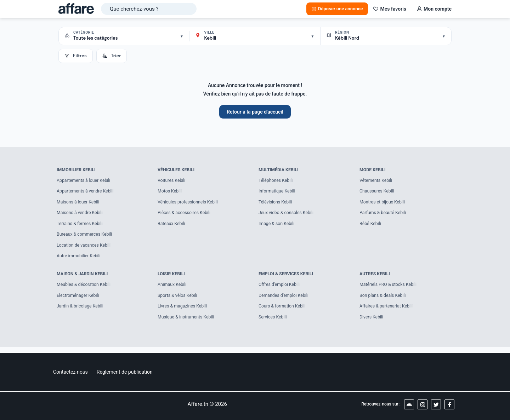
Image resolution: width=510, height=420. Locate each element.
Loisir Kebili (172, 277)
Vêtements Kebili (377, 181)
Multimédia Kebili (280, 170)
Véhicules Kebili (177, 170)
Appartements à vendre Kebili (87, 192)
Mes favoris (390, 9)
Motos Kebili (170, 192)
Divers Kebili (372, 322)
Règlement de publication (125, 372)
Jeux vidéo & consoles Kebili (288, 215)
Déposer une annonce (337, 9)
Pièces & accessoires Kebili (186, 215)
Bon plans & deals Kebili (384, 300)
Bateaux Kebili (172, 226)
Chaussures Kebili (378, 192)
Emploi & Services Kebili (287, 277)
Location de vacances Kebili (85, 248)
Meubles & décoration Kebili (85, 289)
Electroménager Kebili (79, 300)
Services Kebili (273, 322)
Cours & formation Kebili (283, 311)
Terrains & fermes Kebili (81, 226)
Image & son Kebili (277, 226)
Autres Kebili (376, 277)
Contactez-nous (70, 372)
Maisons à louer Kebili (79, 203)
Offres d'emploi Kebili (280, 289)
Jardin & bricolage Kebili (81, 311)
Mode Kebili (373, 170)
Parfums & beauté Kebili (384, 215)
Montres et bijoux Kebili (383, 203)
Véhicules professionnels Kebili (189, 203)
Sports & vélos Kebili (178, 300)
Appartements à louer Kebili (85, 181)
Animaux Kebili (173, 289)
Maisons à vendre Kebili (81, 215)
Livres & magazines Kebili (184, 311)
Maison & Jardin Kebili (84, 277)
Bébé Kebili (371, 226)
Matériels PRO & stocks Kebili (390, 289)
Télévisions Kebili (276, 203)
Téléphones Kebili (277, 181)
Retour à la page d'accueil (255, 112)
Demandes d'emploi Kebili (285, 300)
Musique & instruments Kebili (188, 322)
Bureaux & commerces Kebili (86, 237)
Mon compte (434, 9)
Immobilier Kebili (77, 170)
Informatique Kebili (278, 192)
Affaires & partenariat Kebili (387, 311)
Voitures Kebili (172, 181)
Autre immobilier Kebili (80, 259)
